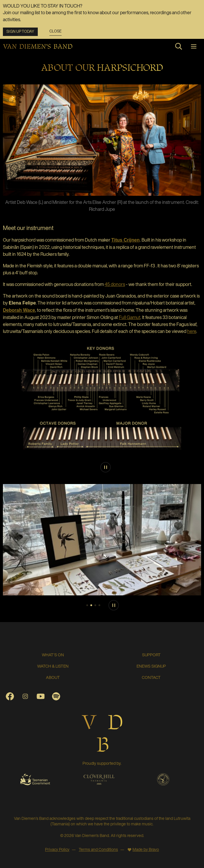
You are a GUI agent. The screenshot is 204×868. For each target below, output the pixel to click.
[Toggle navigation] (194, 46)
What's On (53, 655)
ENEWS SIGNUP (151, 666)
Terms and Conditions (98, 849)
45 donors (115, 284)
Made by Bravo (146, 849)
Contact (151, 677)
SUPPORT (151, 655)
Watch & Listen (53, 666)
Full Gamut (130, 317)
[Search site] (179, 46)
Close (56, 31)
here (192, 331)
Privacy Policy (57, 849)
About (53, 677)
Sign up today (20, 31)
